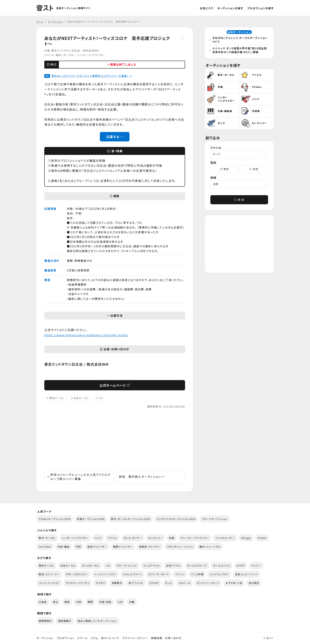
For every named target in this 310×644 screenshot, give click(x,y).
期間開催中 (45, 621)
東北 (56, 602)
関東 (67, 602)
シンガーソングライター (91, 55)
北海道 (43, 602)
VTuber (262, 538)
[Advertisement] (115, 439)
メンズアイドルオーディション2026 (176, 519)
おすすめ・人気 (234, 583)
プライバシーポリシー (135, 638)
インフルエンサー (225, 538)
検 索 (239, 200)
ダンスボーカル (91, 565)
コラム (94, 638)
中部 (79, 602)
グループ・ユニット (127, 565)
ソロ (100, 398)
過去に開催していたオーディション (97, 621)
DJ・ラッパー (155, 538)
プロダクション (65, 638)
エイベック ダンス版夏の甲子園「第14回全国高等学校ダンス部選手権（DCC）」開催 (240, 50)
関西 (90, 602)
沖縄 (132, 602)
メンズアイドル (152, 565)
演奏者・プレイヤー (150, 547)
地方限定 (254, 583)
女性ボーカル (81, 398)
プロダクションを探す (260, 8)
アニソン (180, 574)
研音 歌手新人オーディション (142, 477)
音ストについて (110, 638)
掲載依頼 (157, 638)
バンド (98, 538)
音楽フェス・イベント (247, 574)
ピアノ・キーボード (159, 574)
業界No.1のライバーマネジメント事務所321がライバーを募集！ (92, 76)
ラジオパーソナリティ (78, 583)
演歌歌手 (117, 583)
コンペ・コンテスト (49, 583)
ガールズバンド (222, 565)
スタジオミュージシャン (180, 547)
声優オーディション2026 (91, 519)
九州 (120, 602)
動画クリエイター (123, 547)
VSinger (246, 538)
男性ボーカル (57, 398)
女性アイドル (173, 565)
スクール (83, 638)
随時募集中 (65, 621)
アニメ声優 (197, 574)
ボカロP (154, 583)
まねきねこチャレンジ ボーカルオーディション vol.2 (240, 40)
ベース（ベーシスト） (105, 574)
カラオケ (101, 583)
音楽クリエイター (97, 547)
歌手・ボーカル (65, 55)
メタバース (185, 583)
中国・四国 (105, 602)
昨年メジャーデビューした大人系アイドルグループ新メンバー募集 (79, 477)
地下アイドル (136, 583)
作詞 (78, 547)
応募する (115, 137)
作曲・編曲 (63, 547)
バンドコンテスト (219, 574)
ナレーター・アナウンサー (195, 538)
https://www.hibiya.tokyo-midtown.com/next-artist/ (86, 335)
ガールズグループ (197, 565)
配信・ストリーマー (49, 574)
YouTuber (45, 547)
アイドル (113, 538)
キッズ (169, 583)
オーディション (45, 638)
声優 (172, 538)
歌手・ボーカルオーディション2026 (131, 519)
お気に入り (207, 8)
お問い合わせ (173, 638)
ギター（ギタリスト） (77, 574)
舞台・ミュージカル (210, 547)
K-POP (241, 565)
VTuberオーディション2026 (55, 519)
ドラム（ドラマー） (133, 574)
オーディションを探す (230, 8)
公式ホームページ (115, 385)
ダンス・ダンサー (133, 538)
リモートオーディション (215, 519)
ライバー (256, 565)
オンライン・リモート (208, 583)
